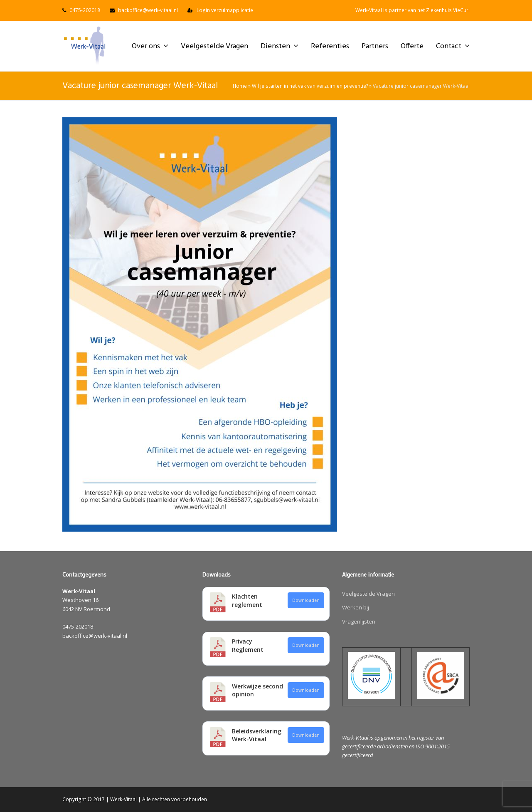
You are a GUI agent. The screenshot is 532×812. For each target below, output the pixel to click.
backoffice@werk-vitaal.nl (148, 10)
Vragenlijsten (359, 621)
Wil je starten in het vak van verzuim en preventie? (310, 86)
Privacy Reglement (248, 645)
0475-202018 (85, 10)
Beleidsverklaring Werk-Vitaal (257, 735)
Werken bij (356, 607)
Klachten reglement (247, 600)
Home (240, 86)
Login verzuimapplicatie (225, 10)
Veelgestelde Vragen (368, 594)
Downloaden (306, 600)
